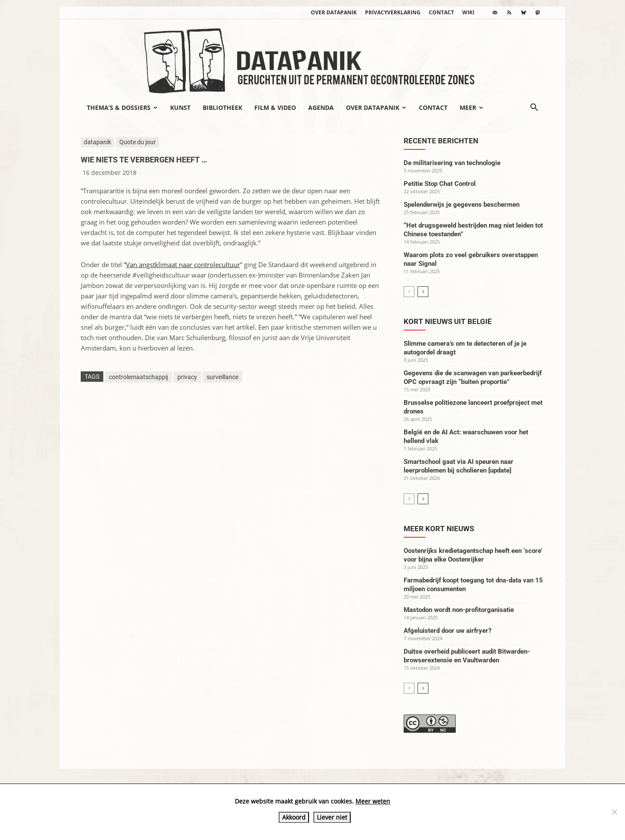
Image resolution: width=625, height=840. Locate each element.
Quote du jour (138, 142)
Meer (471, 107)
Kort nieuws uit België (448, 321)
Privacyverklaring (393, 12)
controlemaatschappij (138, 377)
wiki (468, 12)
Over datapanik (334, 12)
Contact (441, 12)
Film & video (275, 107)
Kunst (180, 107)
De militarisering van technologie (452, 163)
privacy (187, 377)
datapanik (97, 142)
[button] (534, 108)
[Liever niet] (614, 812)
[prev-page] (409, 292)
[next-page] (423, 292)
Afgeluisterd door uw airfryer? (447, 631)
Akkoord (294, 817)
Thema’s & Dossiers (122, 107)
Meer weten (373, 801)
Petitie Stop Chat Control (440, 184)
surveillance (222, 377)
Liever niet (332, 817)
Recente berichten (441, 141)
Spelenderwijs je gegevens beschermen (462, 205)
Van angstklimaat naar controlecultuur (183, 265)
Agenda (321, 107)
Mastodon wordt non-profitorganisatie (459, 610)
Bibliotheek (222, 107)
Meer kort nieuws (439, 529)
